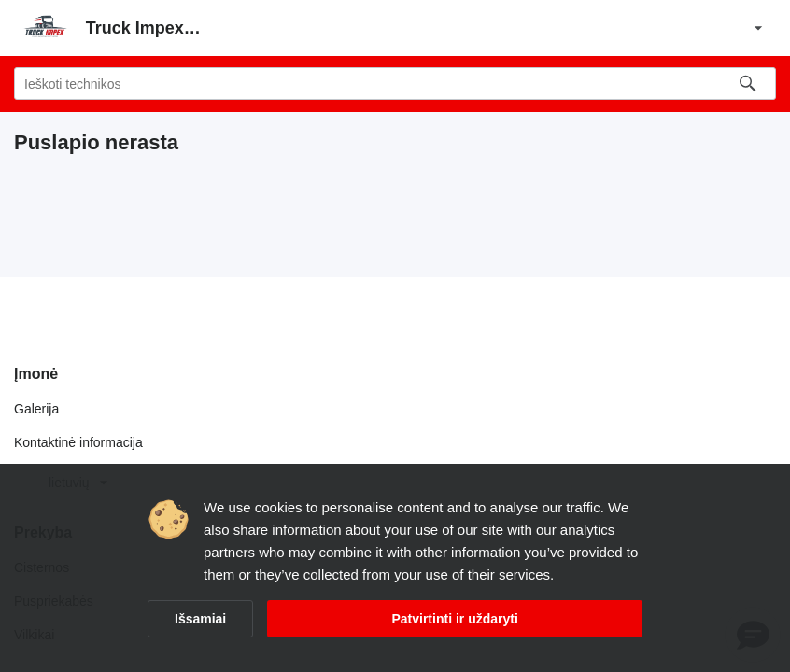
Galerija (36, 409)
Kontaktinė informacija (78, 442)
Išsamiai (200, 619)
